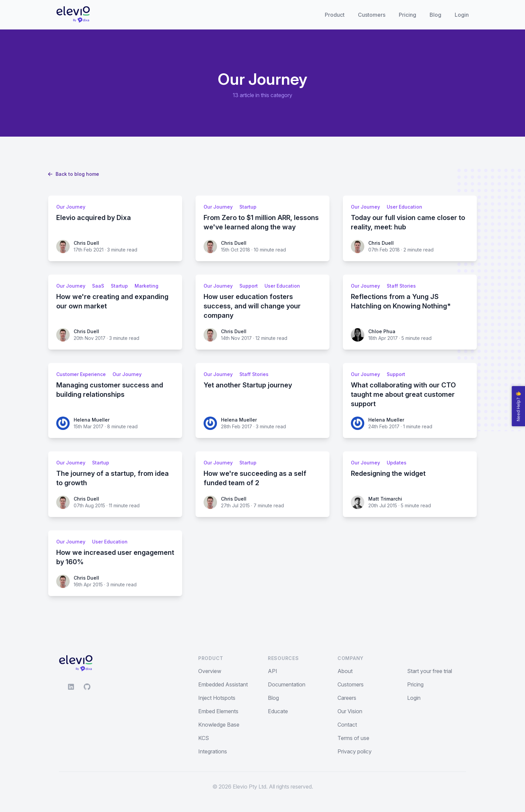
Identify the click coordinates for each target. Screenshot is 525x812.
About (345, 671)
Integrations (213, 751)
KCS (204, 738)
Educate (278, 711)
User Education (404, 207)
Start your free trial (430, 671)
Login (462, 15)
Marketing (146, 286)
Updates (397, 463)
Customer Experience (81, 374)
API (273, 671)
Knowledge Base (219, 725)
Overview (210, 671)
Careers (347, 698)
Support (249, 286)
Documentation (287, 684)
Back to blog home (74, 174)
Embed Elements (218, 711)
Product (335, 15)
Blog (435, 15)
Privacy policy (355, 751)
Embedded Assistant (223, 684)
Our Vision (350, 711)
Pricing (407, 15)
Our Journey (71, 207)
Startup (248, 207)
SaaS (98, 286)
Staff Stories (401, 286)
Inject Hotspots (217, 698)
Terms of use (353, 738)
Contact (347, 725)
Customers (372, 15)
